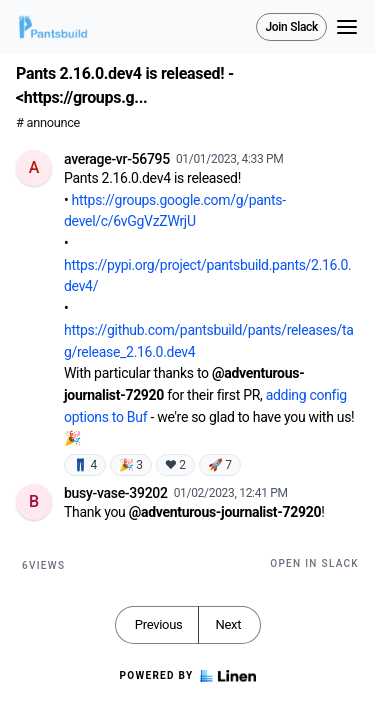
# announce (48, 122)
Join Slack (291, 27)
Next (228, 624)
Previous (159, 624)
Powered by (187, 676)
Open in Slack (314, 563)
